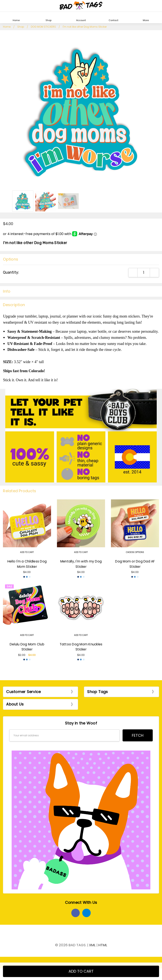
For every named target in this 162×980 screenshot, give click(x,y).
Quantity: (11, 272)
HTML (103, 945)
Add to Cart (27, 552)
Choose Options (135, 552)
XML (92, 945)
